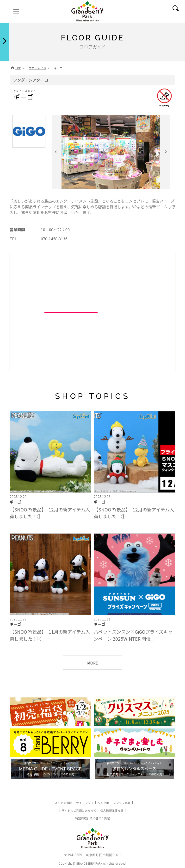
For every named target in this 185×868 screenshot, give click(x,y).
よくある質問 (63, 803)
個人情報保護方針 (112, 810)
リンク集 (103, 803)
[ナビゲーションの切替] (16, 11)
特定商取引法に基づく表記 (92, 818)
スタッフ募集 (122, 803)
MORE (92, 663)
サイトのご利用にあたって (79, 810)
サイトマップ (85, 803)
